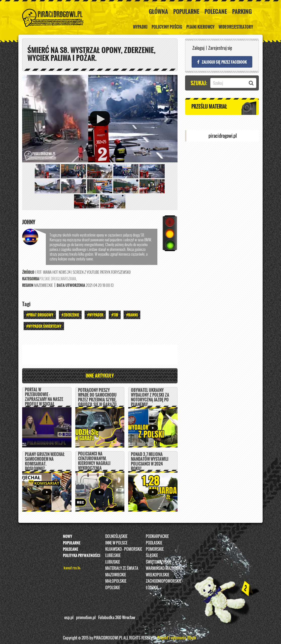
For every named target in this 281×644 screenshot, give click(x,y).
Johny (29, 222)
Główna (158, 11)
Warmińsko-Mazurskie (164, 568)
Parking (242, 11)
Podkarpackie (157, 536)
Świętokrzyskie (159, 562)
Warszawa (68, 279)
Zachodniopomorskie (164, 581)
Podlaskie (154, 543)
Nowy (68, 536)
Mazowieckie (116, 575)
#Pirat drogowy (40, 315)
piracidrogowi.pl (223, 136)
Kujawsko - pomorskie (124, 549)
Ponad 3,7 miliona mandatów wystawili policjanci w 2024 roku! (150, 462)
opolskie (113, 587)
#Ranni (132, 315)
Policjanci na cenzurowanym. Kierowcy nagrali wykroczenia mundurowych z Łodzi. (94, 466)
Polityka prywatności (82, 556)
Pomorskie (155, 549)
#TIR (115, 315)
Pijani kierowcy (200, 27)
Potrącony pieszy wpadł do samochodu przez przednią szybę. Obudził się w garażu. (98, 397)
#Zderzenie (70, 315)
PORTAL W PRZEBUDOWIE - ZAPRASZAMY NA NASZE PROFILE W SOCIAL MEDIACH (44, 399)
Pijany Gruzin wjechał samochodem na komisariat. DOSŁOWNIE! (45, 462)
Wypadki (140, 27)
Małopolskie (116, 581)
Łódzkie (152, 587)
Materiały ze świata (122, 568)
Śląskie (152, 556)
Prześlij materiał (209, 106)
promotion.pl (86, 617)
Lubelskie (113, 556)
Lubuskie (113, 562)
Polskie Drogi (49, 279)
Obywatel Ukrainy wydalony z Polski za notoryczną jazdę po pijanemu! (150, 397)
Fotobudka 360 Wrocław (117, 617)
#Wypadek (95, 315)
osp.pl (69, 617)
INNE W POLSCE (116, 543)
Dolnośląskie (116, 536)
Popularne (186, 11)
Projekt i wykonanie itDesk (177, 638)
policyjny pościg (167, 27)
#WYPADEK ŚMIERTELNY (44, 326)
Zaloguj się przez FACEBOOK (222, 62)
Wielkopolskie (157, 575)
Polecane (216, 11)
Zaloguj (198, 48)
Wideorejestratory (236, 27)
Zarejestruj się (220, 48)
